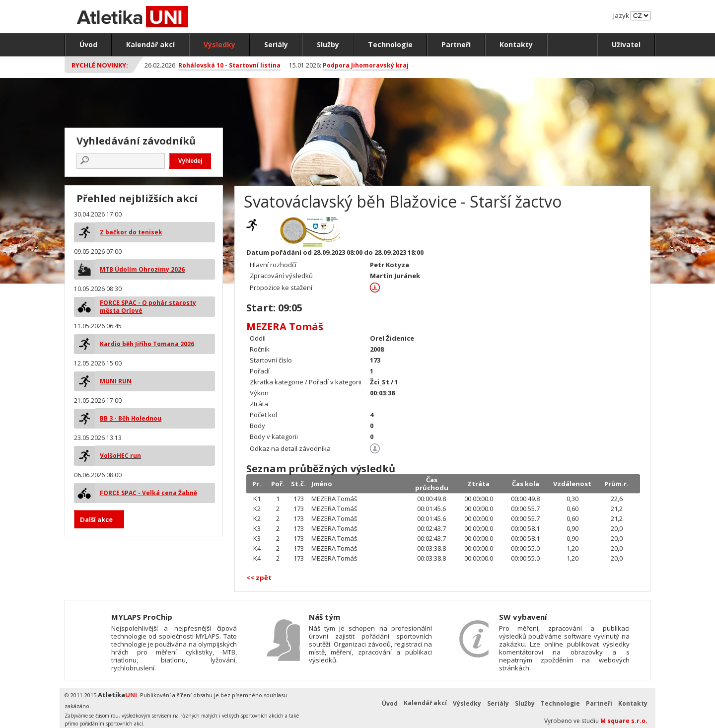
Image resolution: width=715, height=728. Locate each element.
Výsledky (219, 44)
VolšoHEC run (120, 456)
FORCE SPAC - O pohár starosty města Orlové (148, 307)
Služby (328, 44)
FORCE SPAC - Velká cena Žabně (148, 493)
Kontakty (516, 44)
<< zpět (259, 578)
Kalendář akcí (150, 44)
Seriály (276, 44)
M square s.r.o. (624, 721)
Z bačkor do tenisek (131, 232)
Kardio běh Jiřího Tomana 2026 (147, 344)
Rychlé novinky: (100, 65)
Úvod (88, 44)
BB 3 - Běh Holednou (131, 418)
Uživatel (626, 44)
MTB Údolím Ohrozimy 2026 (142, 269)
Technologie (390, 44)
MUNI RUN (116, 381)
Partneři (456, 44)
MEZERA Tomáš (285, 327)
